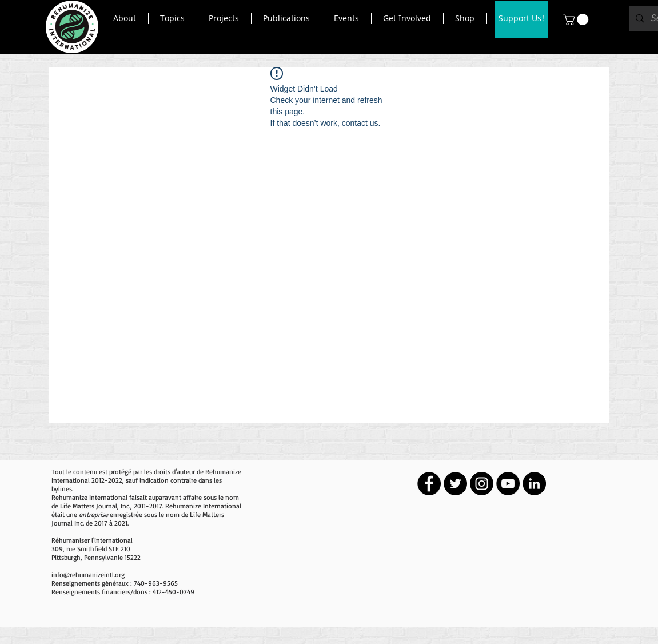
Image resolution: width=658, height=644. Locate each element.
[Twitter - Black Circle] (455, 484)
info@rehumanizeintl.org (88, 575)
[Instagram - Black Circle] (482, 484)
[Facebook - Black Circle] (429, 484)
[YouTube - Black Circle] (508, 484)
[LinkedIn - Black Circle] (534, 484)
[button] (125, 18)
